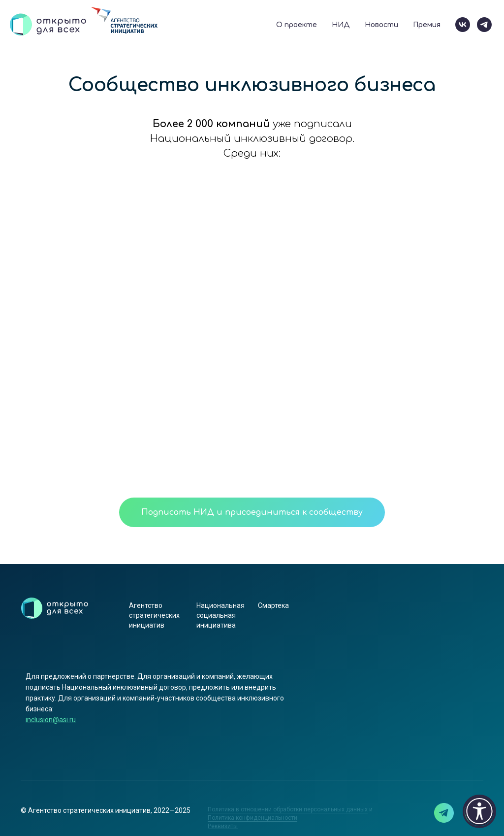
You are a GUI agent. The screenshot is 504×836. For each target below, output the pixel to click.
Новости (381, 25)
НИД (341, 25)
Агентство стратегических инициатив (154, 615)
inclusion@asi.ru (51, 720)
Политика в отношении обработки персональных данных (288, 809)
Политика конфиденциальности (252, 818)
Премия (427, 25)
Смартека (273, 605)
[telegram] (484, 25)
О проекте (297, 25)
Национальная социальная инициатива (220, 615)
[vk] (463, 25)
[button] (223, 826)
